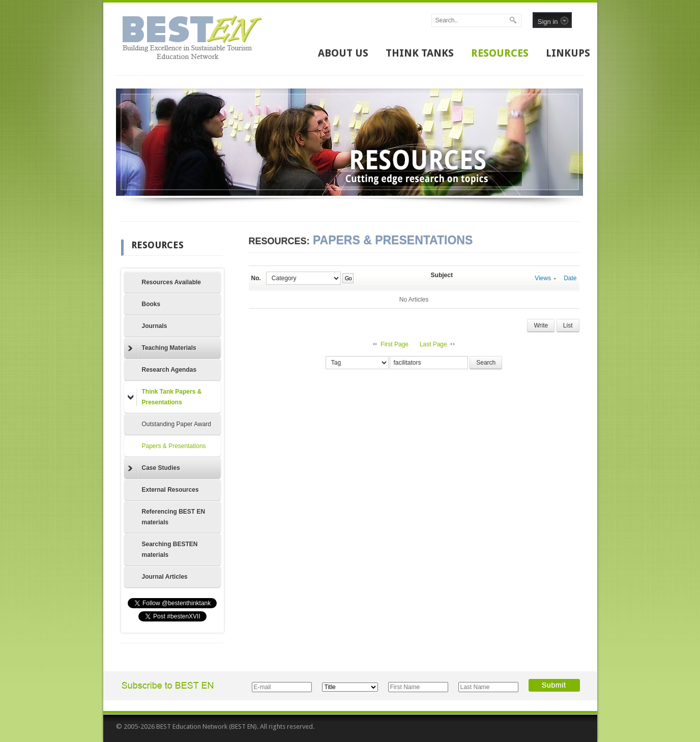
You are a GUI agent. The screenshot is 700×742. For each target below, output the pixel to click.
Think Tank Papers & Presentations (165, 397)
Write (541, 325)
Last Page (433, 344)
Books (151, 304)
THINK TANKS (420, 53)
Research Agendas (169, 370)
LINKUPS (568, 53)
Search (486, 363)
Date (570, 278)
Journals (155, 326)
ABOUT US (343, 53)
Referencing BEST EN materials (174, 517)
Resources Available (172, 282)
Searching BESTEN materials (170, 550)
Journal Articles (165, 577)
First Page (395, 344)
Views (545, 278)
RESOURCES (500, 53)
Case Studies (154, 468)
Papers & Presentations (174, 446)
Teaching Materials (162, 348)
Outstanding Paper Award (177, 424)
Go (348, 278)
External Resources (170, 490)
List (568, 325)
